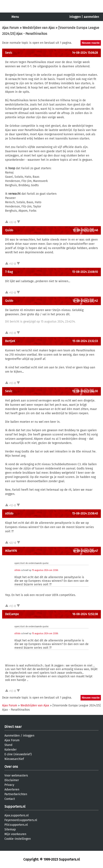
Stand (8, 745)
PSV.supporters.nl (16, 825)
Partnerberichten (16, 794)
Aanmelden (12, 736)
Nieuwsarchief (14, 759)
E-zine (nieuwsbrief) (18, 754)
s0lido (9, 514)
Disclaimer (12, 780)
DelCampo (12, 614)
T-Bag (9, 272)
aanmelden (91, 17)
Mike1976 (11, 551)
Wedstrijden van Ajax (39, 28)
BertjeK (10, 341)
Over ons (11, 767)
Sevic (9, 53)
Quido (9, 230)
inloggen (75, 17)
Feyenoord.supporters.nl (21, 820)
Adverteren (12, 790)
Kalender (10, 750)
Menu (15, 17)
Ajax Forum (10, 28)
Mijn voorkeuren (15, 834)
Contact (10, 799)
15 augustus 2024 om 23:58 (45, 570)
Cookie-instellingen (18, 839)
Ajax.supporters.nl (17, 815)
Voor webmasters (16, 776)
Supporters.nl (15, 807)
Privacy (9, 785)
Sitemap (10, 829)
